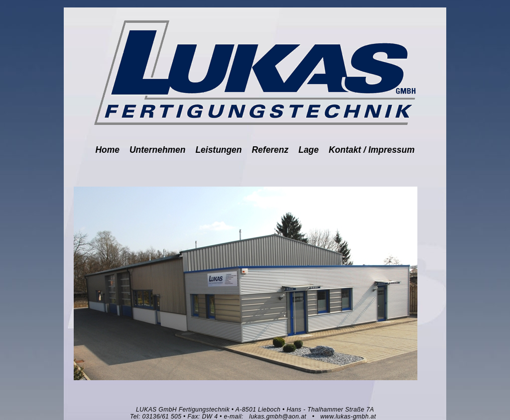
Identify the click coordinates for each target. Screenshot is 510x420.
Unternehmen (157, 150)
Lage (309, 150)
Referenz (270, 150)
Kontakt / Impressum (372, 150)
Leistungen (218, 150)
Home (108, 150)
